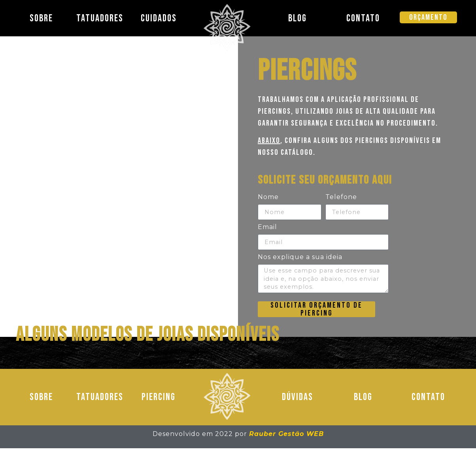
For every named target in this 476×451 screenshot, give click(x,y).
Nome (268, 197)
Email (267, 228)
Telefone (341, 197)
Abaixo (269, 141)
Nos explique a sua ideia (300, 258)
